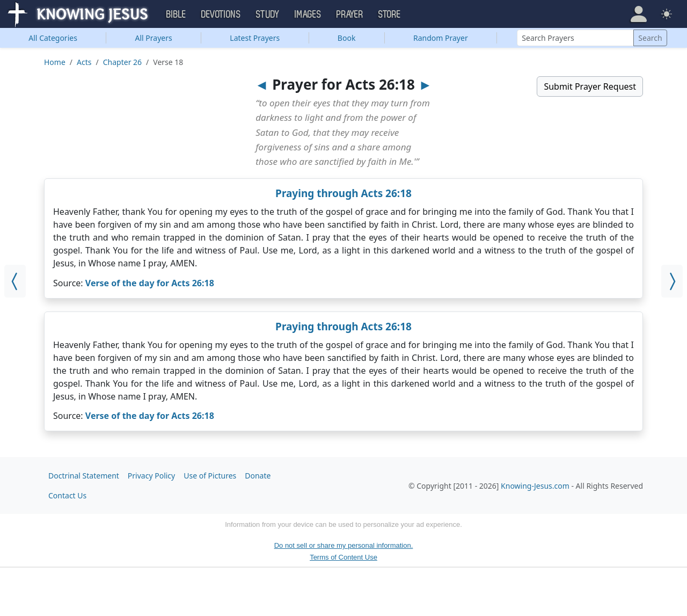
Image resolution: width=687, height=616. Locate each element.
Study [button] (268, 15)
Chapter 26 (122, 62)
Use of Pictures (210, 476)
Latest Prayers (255, 38)
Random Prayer (441, 38)
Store (390, 15)
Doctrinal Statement (84, 476)
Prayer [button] (350, 15)
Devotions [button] (221, 15)
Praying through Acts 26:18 (343, 193)
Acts (84, 62)
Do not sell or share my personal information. (344, 545)
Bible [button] (176, 15)
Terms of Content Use (343, 557)
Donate (258, 476)
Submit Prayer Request (590, 86)
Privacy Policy (151, 476)
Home (55, 62)
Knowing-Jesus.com (535, 486)
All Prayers (154, 38)
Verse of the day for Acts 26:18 (150, 283)
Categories (53, 38)
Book (347, 38)
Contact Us (67, 495)
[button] (639, 14)
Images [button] (308, 15)
